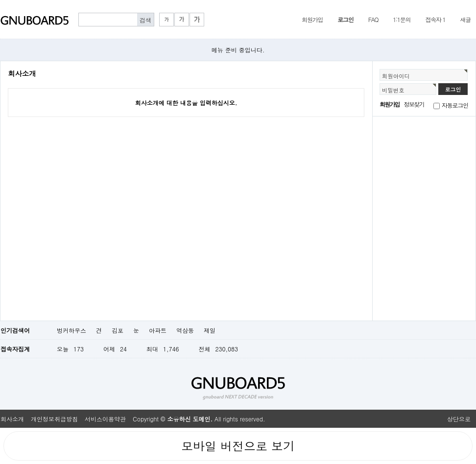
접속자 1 (435, 19)
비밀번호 (393, 90)
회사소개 (12, 419)
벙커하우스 (71, 330)
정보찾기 (414, 104)
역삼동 (185, 330)
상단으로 (459, 419)
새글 (465, 19)
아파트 (158, 330)
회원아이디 (396, 76)
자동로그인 (455, 105)
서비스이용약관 (105, 419)
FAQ (373, 19)
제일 (210, 330)
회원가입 (312, 19)
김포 (118, 330)
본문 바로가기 (0, 0)
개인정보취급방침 (54, 419)
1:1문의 (402, 19)
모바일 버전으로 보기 (238, 446)
